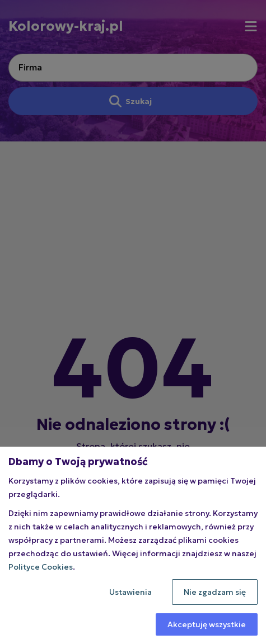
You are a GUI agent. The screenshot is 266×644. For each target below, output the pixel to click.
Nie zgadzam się (215, 592)
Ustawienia (130, 592)
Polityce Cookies (41, 567)
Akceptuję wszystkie (207, 624)
